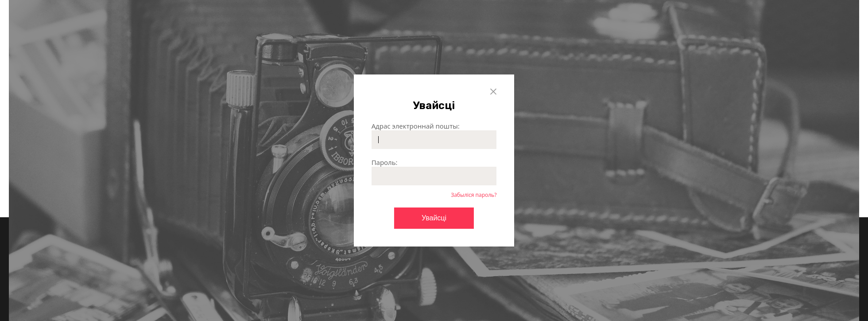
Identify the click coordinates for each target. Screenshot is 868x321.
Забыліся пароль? (474, 195)
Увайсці (434, 218)
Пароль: (385, 162)
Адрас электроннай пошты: (416, 126)
